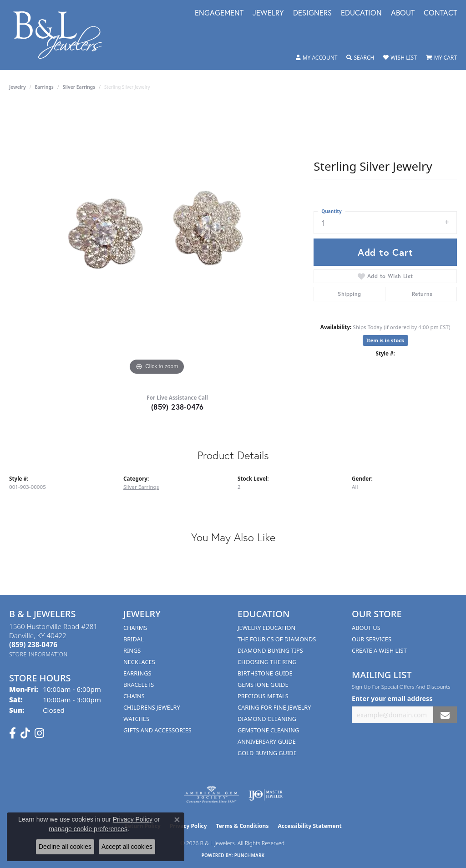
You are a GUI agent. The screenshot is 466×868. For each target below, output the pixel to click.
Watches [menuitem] (136, 719)
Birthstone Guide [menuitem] (265, 673)
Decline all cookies (65, 847)
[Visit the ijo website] (266, 795)
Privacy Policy (133, 819)
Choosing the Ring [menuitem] (267, 662)
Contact (440, 13)
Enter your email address (392, 698)
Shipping (349, 294)
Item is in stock (385, 340)
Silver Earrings (79, 87)
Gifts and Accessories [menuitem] (157, 730)
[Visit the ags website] (211, 795)
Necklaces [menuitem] (139, 662)
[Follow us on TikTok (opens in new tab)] (25, 733)
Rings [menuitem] (132, 650)
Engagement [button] (219, 13)
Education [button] (361, 13)
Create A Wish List (379, 650)
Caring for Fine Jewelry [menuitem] (274, 707)
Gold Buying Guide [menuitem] (267, 753)
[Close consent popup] (177, 820)
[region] (157, 241)
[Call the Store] (33, 645)
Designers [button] (312, 13)
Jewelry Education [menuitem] (266, 628)
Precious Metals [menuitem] (263, 696)
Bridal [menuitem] (134, 639)
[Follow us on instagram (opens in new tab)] (39, 733)
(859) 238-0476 (177, 407)
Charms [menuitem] (135, 628)
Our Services (372, 639)
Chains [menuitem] (134, 696)
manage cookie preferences (88, 829)
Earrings (44, 87)
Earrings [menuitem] (137, 673)
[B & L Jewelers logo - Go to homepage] (62, 35)
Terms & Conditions (243, 826)
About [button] (403, 13)
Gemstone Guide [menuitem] (263, 685)
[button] (317, 58)
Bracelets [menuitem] (139, 685)
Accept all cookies (127, 847)
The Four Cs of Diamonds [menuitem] (277, 639)
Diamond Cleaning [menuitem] (267, 719)
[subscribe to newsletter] (445, 715)
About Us (366, 628)
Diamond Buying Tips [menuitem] (270, 650)
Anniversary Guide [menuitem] (267, 741)
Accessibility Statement (309, 826)
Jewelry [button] (268, 13)
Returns (422, 294)
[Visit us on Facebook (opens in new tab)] (13, 733)
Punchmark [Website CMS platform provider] (250, 855)
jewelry (18, 87)
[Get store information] (38, 654)
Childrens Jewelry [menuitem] (152, 707)
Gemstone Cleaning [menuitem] (268, 730)
